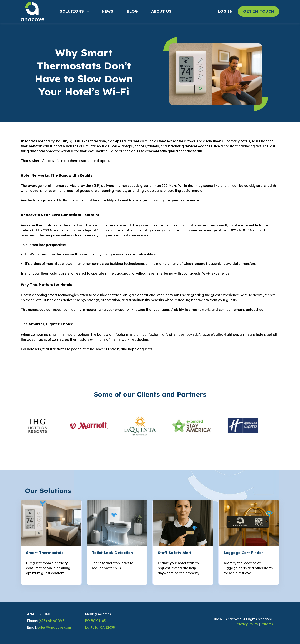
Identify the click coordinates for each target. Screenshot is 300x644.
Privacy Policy (247, 624)
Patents (267, 624)
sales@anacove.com (54, 627)
